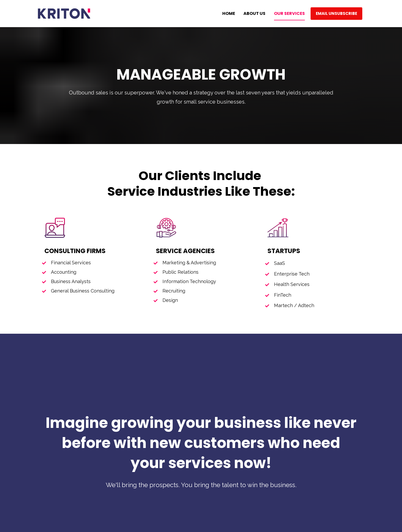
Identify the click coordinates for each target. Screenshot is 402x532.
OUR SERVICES (289, 13)
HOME (229, 13)
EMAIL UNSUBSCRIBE (336, 13)
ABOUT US (254, 13)
